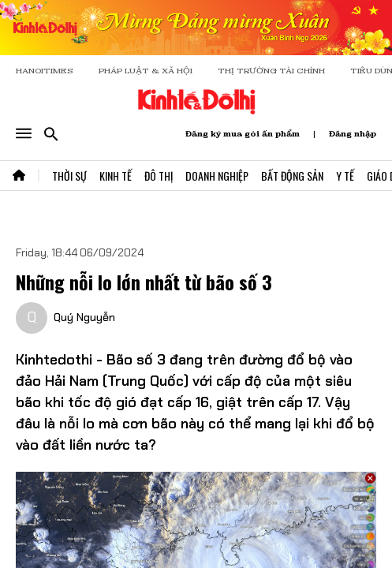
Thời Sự (69, 176)
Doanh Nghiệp (217, 176)
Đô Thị (159, 176)
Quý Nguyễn (84, 317)
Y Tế (345, 176)
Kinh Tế (116, 176)
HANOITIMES (45, 71)
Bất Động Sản (292, 176)
